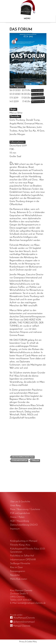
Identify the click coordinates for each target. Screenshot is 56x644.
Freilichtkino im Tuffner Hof (22, 556)
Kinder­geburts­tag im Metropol (24, 541)
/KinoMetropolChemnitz (24, 618)
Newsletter (15, 575)
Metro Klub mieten (19, 579)
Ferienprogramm (18, 571)
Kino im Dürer (16, 567)
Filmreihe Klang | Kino (20, 545)
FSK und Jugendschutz (20, 513)
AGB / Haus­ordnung (19, 521)
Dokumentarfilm (20, 461)
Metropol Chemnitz (22, 626)
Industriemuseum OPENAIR (23, 560)
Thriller (35, 461)
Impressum (15, 529)
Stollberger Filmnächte (20, 564)
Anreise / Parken (17, 517)
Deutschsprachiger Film (23, 457)
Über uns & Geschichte (20, 502)
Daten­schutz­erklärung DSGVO (24, 525)
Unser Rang (15, 506)
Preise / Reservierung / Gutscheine (25, 509)
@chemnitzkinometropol (24, 622)
